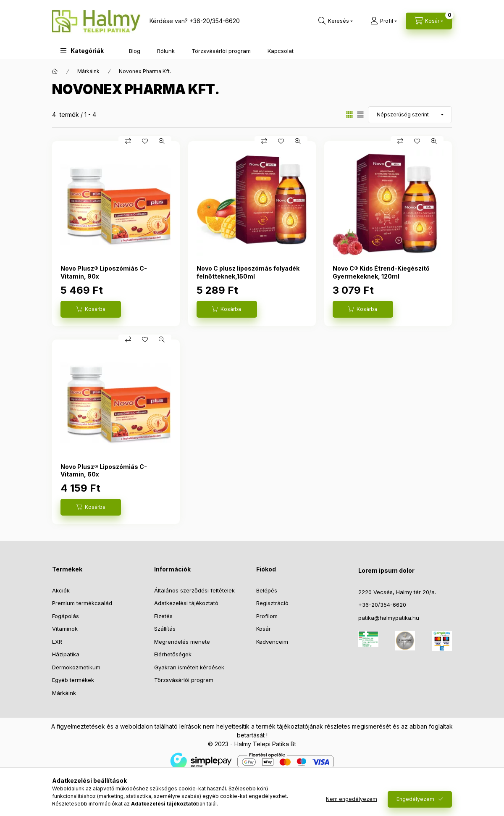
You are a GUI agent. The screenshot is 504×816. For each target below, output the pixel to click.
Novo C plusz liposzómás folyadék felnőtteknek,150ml (248, 272)
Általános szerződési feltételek (194, 590)
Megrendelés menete (182, 642)
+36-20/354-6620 (215, 21)
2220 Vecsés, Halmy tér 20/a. (397, 592)
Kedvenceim (272, 642)
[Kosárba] (91, 309)
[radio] (360, 115)
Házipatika (66, 654)
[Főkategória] (55, 71)
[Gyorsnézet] (162, 141)
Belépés (267, 590)
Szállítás (165, 629)
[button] (82, 51)
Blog (135, 51)
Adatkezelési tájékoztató (186, 603)
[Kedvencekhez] (145, 141)
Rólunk (166, 51)
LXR (57, 642)
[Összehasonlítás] (128, 141)
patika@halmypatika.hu (389, 618)
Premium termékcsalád (82, 603)
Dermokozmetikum (76, 667)
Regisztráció (272, 603)
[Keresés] (336, 21)
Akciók (61, 590)
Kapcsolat (281, 51)
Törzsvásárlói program (221, 51)
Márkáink (88, 71)
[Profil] (384, 21)
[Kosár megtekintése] (429, 21)
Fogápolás (66, 616)
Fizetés (163, 616)
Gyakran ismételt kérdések (189, 667)
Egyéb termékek (73, 680)
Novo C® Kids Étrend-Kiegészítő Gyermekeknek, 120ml (381, 272)
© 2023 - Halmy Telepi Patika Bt (252, 744)
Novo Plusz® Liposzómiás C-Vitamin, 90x (104, 272)
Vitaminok (65, 629)
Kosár (264, 629)
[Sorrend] (410, 115)
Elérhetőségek (173, 654)
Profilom (267, 616)
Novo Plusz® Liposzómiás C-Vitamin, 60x (104, 470)
